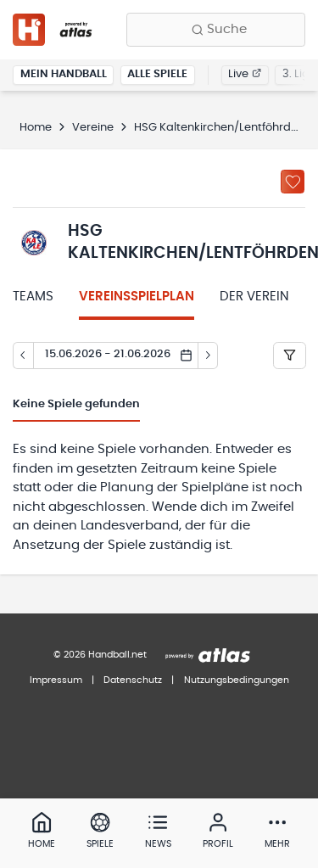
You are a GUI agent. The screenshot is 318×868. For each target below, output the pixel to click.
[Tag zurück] (23, 356)
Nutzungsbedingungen (237, 680)
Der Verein (254, 297)
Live (245, 74)
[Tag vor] (209, 356)
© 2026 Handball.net (100, 655)
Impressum (56, 680)
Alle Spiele (157, 74)
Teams (33, 297)
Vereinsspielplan (137, 297)
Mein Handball (64, 74)
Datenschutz (133, 680)
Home (36, 128)
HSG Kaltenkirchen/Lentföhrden (219, 128)
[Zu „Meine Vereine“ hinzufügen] (293, 182)
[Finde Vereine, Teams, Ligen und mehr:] (216, 30)
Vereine (93, 128)
